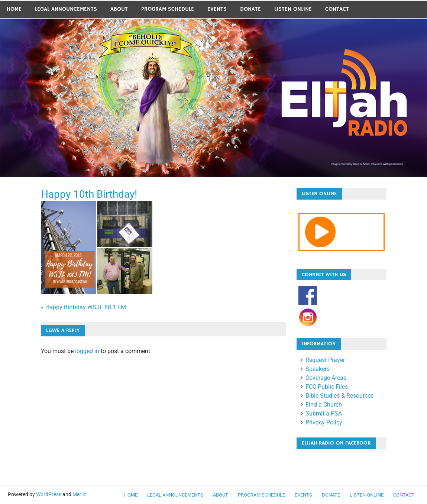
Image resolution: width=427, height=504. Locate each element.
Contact (337, 9)
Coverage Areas (326, 378)
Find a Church (324, 405)
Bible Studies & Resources (339, 396)
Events (217, 9)
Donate (250, 9)
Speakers (318, 369)
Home (14, 9)
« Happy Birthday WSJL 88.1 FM (83, 307)
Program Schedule (168, 9)
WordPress (49, 494)
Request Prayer (325, 360)
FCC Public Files (327, 387)
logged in (87, 351)
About (119, 9)
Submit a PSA (324, 413)
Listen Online (293, 9)
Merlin (80, 494)
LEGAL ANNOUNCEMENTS (66, 9)
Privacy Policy (324, 422)
